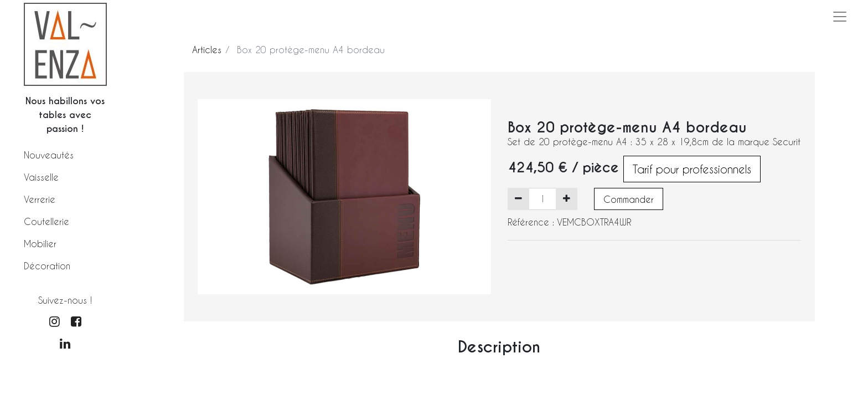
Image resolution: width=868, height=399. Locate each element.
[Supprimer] (518, 199)
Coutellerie (46, 221)
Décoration (47, 266)
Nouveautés (49, 155)
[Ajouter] (567, 199)
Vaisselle (41, 177)
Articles (207, 50)
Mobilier (40, 244)
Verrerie (40, 199)
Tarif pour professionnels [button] (692, 169)
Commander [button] (629, 199)
